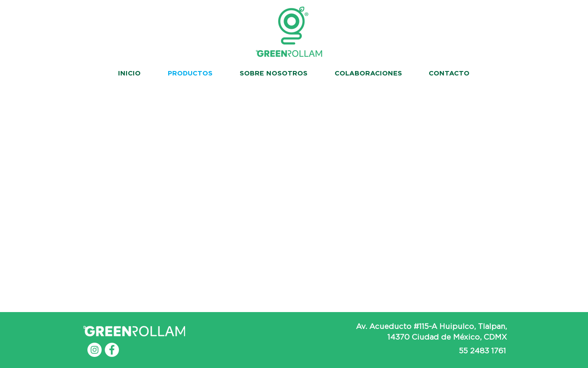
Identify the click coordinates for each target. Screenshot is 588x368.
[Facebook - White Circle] (112, 350)
